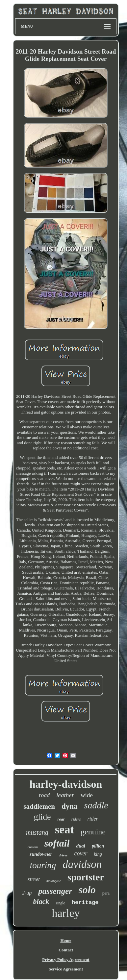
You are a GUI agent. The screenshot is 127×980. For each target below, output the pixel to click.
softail (57, 843)
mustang (37, 832)
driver (63, 855)
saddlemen (39, 806)
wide (87, 795)
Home (66, 940)
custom (33, 847)
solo (87, 890)
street (34, 879)
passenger (55, 891)
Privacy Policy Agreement (66, 959)
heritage (85, 903)
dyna (70, 806)
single (60, 903)
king (98, 854)
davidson (82, 864)
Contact (66, 950)
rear (61, 819)
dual (81, 846)
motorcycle (54, 881)
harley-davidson (66, 784)
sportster (86, 877)
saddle (96, 805)
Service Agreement (66, 969)
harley (66, 913)
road (44, 795)
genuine (93, 832)
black (41, 901)
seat (64, 830)
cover (81, 853)
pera (106, 893)
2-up (27, 893)
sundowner (41, 854)
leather (65, 795)
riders (76, 819)
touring (43, 865)
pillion (98, 846)
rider (93, 819)
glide (42, 817)
